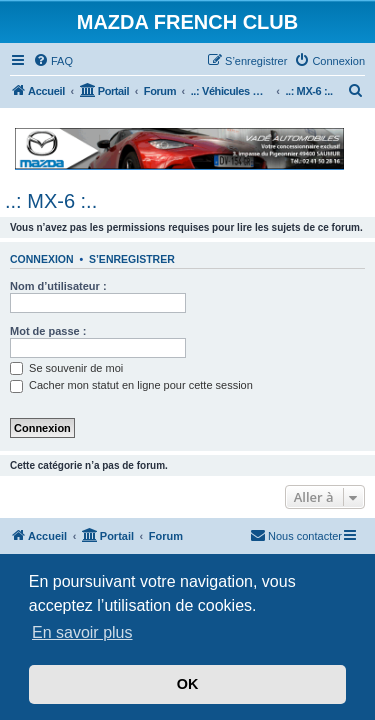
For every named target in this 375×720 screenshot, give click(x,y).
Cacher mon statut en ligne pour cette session (131, 385)
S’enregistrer (132, 259)
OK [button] (188, 684)
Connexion (42, 259)
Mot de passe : (48, 331)
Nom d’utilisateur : (58, 286)
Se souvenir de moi (66, 368)
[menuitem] (53, 61)
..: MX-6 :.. (51, 201)
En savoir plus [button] (82, 632)
